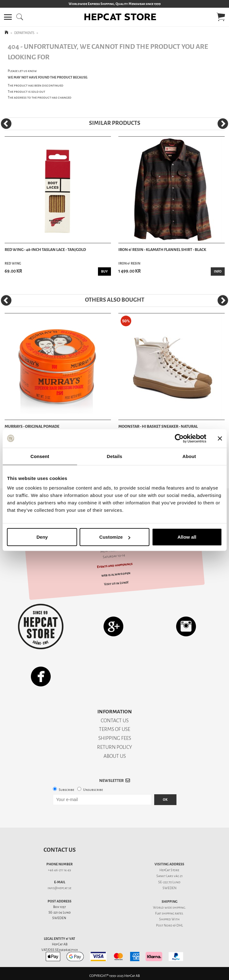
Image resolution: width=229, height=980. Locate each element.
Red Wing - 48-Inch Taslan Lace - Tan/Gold (45, 250)
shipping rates (172, 913)
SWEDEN (170, 888)
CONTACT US (115, 721)
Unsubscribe (93, 790)
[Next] (223, 124)
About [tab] (189, 456)
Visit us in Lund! (116, 583)
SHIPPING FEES (115, 738)
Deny (42, 537)
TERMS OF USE (114, 729)
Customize (115, 537)
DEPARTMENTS (24, 33)
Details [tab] (115, 456)
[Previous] (6, 124)
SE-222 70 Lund (169, 882)
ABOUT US (115, 756)
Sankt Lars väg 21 (170, 876)
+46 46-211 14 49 (59, 870)
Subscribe (66, 790)
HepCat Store (169, 870)
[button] (8, 17)
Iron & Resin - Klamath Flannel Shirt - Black (162, 250)
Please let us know (22, 71)
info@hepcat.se (59, 888)
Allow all (187, 537)
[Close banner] (220, 438)
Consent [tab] (40, 456)
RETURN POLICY (114, 747)
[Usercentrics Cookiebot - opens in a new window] (179, 438)
